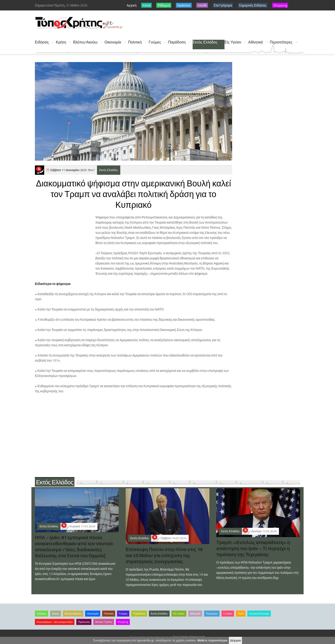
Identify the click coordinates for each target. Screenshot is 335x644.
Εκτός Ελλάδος (205, 42)
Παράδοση (177, 42)
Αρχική (132, 5)
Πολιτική (135, 42)
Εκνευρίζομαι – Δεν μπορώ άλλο (55, 622)
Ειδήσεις (42, 42)
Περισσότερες (281, 42)
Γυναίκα (228, 614)
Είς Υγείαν (233, 42)
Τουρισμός (212, 614)
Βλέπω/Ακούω (85, 42)
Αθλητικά (256, 42)
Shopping (123, 622)
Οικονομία (113, 42)
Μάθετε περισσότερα (212, 640)
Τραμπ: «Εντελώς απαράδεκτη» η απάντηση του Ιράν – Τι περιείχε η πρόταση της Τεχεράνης (253, 548)
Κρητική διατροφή (259, 614)
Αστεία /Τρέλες (104, 622)
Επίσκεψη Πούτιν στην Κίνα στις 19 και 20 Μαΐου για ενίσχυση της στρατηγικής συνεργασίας (164, 555)
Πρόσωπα (84, 622)
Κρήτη (61, 42)
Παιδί (241, 614)
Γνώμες (155, 42)
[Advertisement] (219, 23)
